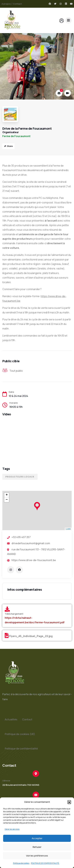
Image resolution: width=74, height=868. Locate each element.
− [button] (7, 500)
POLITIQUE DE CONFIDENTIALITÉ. (45, 863)
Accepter (37, 838)
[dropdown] (68, 20)
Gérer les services (12, 829)
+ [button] (7, 495)
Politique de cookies (21, 863)
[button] (69, 802)
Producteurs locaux (20, 477)
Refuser (37, 847)
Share (8, 146)
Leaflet (68, 529)
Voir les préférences (37, 856)
